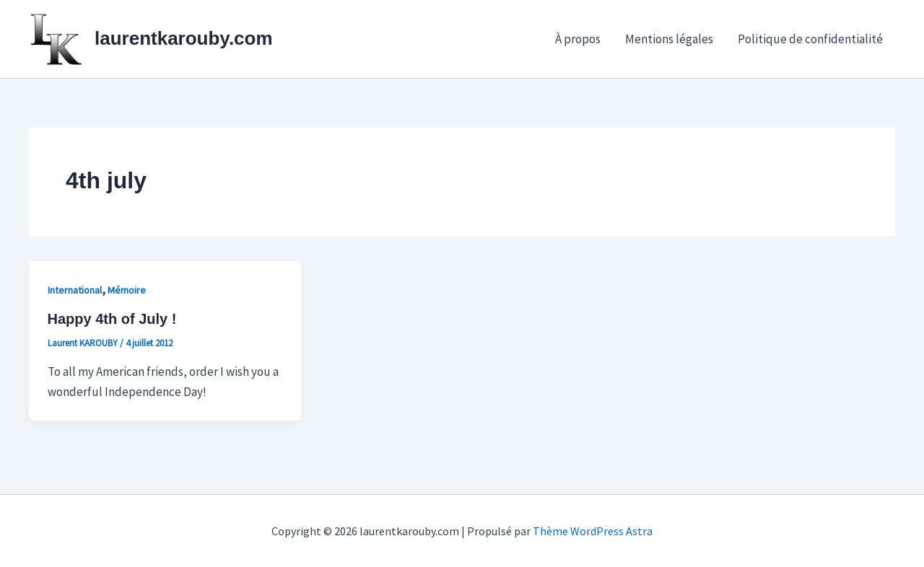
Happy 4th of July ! (112, 319)
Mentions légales (669, 39)
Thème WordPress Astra (593, 531)
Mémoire (127, 290)
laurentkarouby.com (184, 38)
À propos (578, 39)
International (75, 290)
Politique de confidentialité (810, 39)
